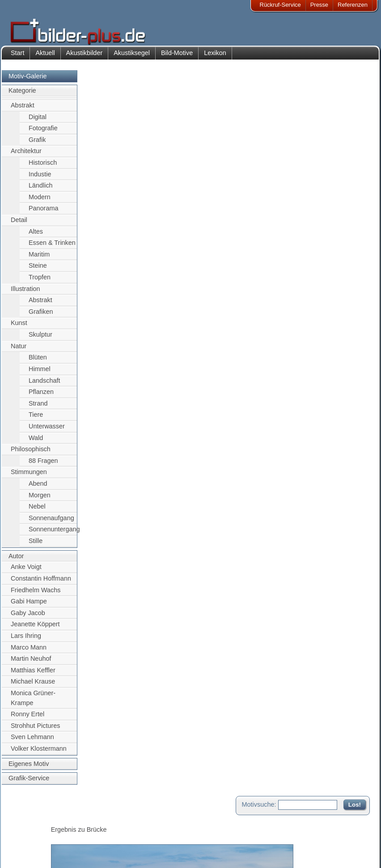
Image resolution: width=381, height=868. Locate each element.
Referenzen (353, 5)
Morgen (40, 500)
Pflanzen (41, 396)
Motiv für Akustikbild (121, 491)
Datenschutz (33, 842)
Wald (36, 442)
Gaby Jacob (28, 617)
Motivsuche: (259, 82)
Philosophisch (31, 454)
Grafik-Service (29, 783)
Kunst (19, 328)
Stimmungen (29, 477)
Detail (19, 224)
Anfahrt (164, 832)
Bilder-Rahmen (91, 832)
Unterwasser (47, 431)
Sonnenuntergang (53, 534)
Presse (319, 5)
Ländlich (41, 190)
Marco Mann (29, 652)
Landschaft (44, 385)
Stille (36, 545)
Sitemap (165, 842)
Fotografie (43, 133)
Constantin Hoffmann (41, 583)
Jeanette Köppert (35, 629)
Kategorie (22, 95)
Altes (36, 236)
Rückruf (165, 853)
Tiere (36, 419)
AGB (23, 853)
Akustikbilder (85, 57)
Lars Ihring (26, 640)
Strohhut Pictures (35, 730)
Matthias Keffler (33, 675)
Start (17, 57)
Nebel (37, 511)
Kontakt (165, 821)
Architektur (26, 156)
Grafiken (41, 316)
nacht (125, 407)
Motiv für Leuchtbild (121, 505)
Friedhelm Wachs (36, 594)
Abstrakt (23, 110)
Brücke (137, 387)
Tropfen (40, 282)
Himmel (40, 373)
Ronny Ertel (28, 719)
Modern (40, 201)
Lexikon (215, 57)
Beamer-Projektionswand (104, 842)
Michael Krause (33, 686)
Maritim (39, 259)
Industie (40, 179)
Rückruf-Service (280, 5)
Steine (38, 270)
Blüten (38, 362)
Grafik (37, 144)
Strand (38, 408)
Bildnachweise (36, 832)
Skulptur (40, 339)
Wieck (101, 397)
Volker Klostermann (39, 753)
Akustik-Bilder (90, 821)
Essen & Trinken (52, 248)
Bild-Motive (177, 57)
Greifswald (129, 397)
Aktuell (45, 57)
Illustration (25, 293)
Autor (16, 560)
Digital (38, 121)
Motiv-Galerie (28, 81)
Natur (19, 351)
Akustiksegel (132, 57)
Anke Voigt (26, 572)
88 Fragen (43, 465)
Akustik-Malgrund (94, 853)
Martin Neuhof (31, 663)
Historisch (43, 167)
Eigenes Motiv (29, 768)
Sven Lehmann (32, 742)
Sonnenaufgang (51, 522)
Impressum (31, 821)
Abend (38, 488)
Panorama (43, 213)
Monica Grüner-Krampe (33, 702)
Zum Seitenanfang (343, 517)
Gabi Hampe (29, 606)
